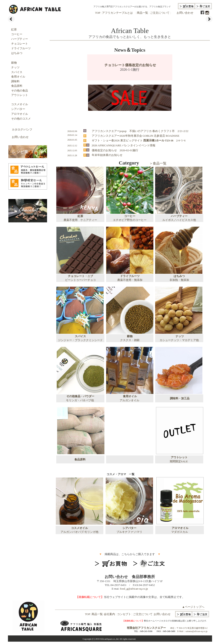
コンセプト (124, 614)
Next (209, 19)
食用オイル (17, 77)
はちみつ (17, 53)
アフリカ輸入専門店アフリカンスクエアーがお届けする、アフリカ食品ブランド (132, 7)
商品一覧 (142, 13)
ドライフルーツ (21, 48)
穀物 (14, 63)
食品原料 (17, 86)
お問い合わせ (185, 13)
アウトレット (20, 95)
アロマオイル (18, 114)
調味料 (15, 81)
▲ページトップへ (193, 607)
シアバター (18, 109)
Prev (11, 19)
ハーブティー (18, 39)
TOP (98, 13)
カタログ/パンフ (22, 130)
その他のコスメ (20, 119)
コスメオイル (20, 104)
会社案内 (109, 614)
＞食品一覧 (158, 163)
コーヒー (15, 34)
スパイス (17, 72)
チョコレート (20, 44)
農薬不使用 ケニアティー (80, 220)
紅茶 (14, 29)
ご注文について (160, 13)
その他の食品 (20, 91)
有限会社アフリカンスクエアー (146, 628)
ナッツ (15, 67)
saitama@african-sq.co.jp (197, 631)
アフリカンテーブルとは (117, 13)
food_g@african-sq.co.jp (134, 589)
